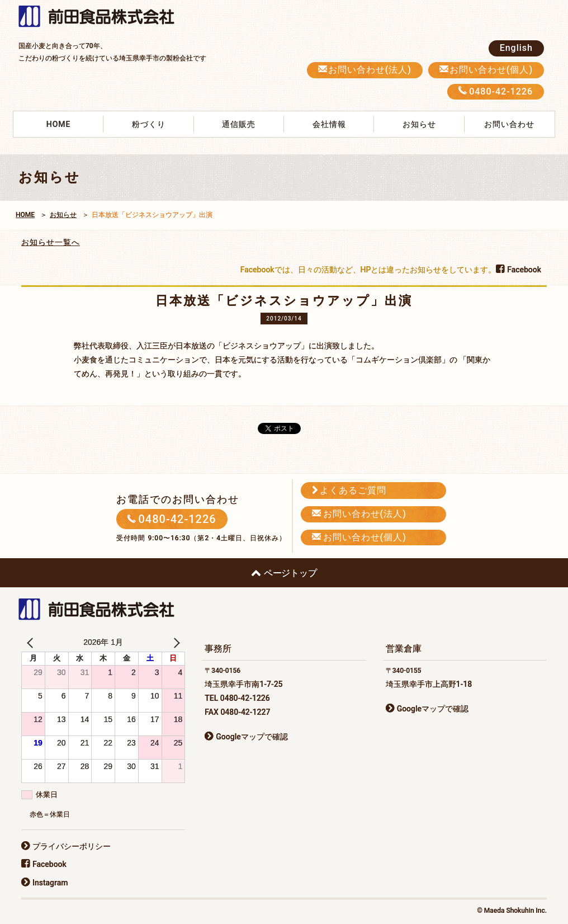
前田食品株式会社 (102, 17)
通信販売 (239, 124)
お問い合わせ (509, 124)
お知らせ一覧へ (51, 242)
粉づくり (149, 124)
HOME (59, 124)
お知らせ (419, 124)
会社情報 (329, 124)
